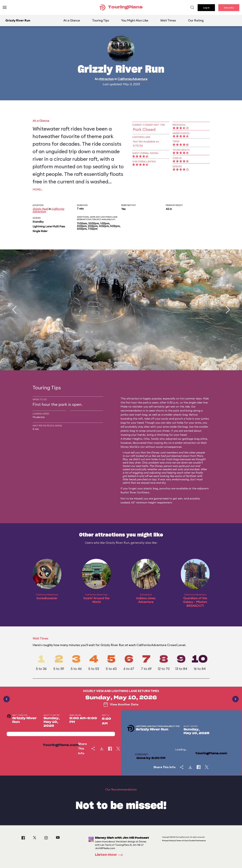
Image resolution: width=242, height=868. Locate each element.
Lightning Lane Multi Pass (49, 226)
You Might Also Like (135, 20)
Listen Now (110, 855)
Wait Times (168, 20)
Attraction (106, 79)
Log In (206, 8)
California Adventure (132, 79)
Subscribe (229, 8)
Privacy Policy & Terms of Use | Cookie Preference (184, 841)
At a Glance (72, 20)
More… (38, 189)
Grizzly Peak (40, 209)
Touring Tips (101, 20)
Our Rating (196, 20)
